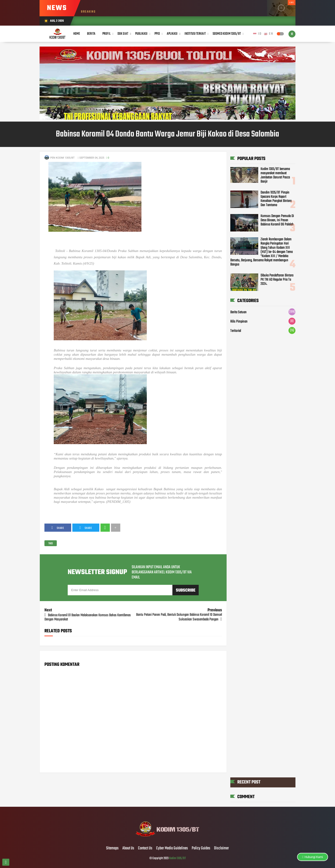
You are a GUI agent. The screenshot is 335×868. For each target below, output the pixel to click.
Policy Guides (201, 848)
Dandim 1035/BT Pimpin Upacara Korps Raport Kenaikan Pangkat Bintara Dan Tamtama (276, 199)
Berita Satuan (238, 312)
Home (77, 34)
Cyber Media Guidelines (172, 848)
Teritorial (236, 331)
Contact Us (145, 848)
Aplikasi (172, 34)
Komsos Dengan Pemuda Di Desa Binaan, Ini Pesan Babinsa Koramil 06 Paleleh (277, 220)
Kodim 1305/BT (178, 858)
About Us (128, 848)
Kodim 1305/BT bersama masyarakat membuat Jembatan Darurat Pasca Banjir (275, 175)
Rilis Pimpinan (239, 322)
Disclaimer (221, 848)
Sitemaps (112, 848)
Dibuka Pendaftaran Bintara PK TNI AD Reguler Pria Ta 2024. (277, 280)
